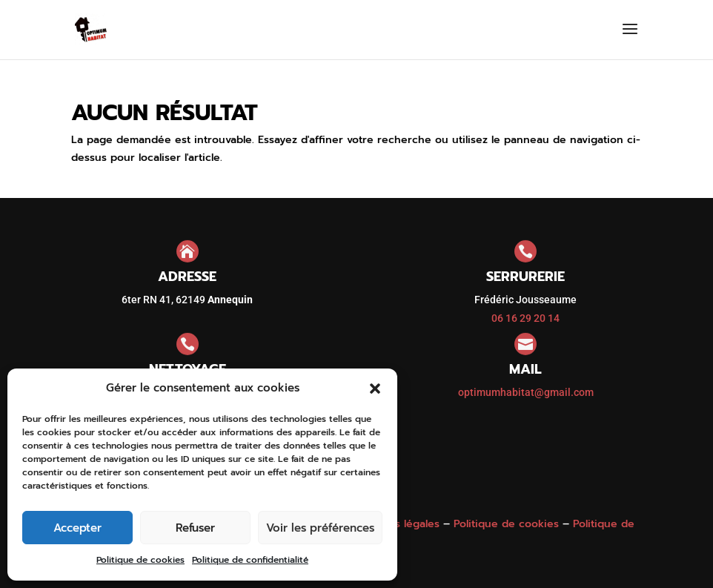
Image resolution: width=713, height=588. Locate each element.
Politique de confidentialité (250, 560)
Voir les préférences (320, 528)
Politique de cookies (140, 560)
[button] (375, 389)
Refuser (195, 528)
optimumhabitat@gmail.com (526, 392)
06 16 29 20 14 (525, 318)
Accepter (77, 528)
